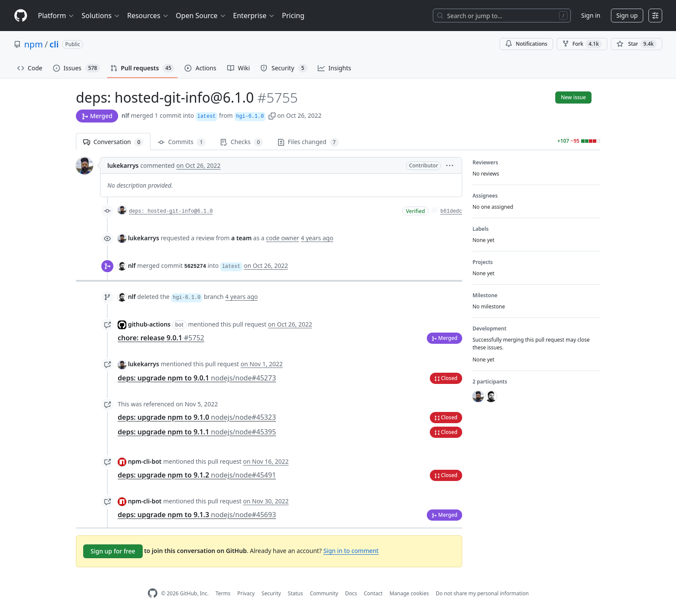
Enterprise (254, 16)
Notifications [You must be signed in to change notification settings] (526, 44)
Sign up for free (113, 551)
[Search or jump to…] (502, 16)
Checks (241, 142)
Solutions (101, 16)
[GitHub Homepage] (153, 593)
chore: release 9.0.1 (161, 338)
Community (324, 593)
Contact (373, 593)
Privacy (246, 593)
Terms (223, 593)
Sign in (591, 15)
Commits (182, 142)
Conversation (113, 142)
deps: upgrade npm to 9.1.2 (197, 475)
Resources (148, 16)
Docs (351, 593)
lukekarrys (123, 165)
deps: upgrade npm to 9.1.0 (197, 417)
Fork (582, 44)
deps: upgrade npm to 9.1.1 (197, 432)
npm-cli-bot (145, 461)
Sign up (627, 15)
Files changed (308, 142)
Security (271, 593)
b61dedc (451, 211)
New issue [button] (573, 97)
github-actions (149, 324)
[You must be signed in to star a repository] (637, 44)
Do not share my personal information (482, 593)
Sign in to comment (351, 551)
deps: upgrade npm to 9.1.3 (197, 515)
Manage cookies (409, 593)
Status (296, 593)
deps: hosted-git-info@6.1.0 (171, 211)
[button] (272, 115)
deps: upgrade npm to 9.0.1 (197, 378)
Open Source (201, 16)
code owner (283, 238)
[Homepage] (21, 16)
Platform (56, 16)
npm (33, 44)
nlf (125, 115)
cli (54, 44)
